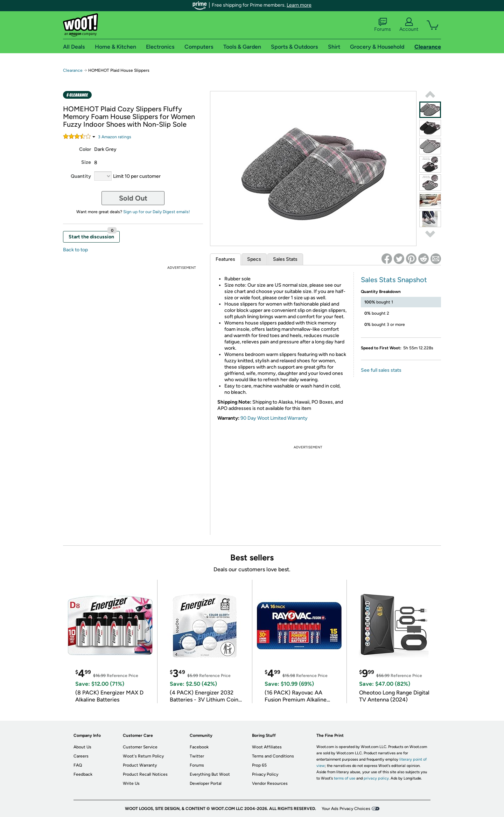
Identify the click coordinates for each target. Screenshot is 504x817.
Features (225, 259)
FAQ (78, 765)
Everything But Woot (210, 774)
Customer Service (140, 747)
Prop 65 (259, 765)
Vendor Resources (270, 783)
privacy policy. (377, 778)
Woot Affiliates (267, 747)
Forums (383, 25)
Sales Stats (285, 259)
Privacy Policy (265, 774)
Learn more (299, 5)
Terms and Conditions (273, 756)
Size (86, 162)
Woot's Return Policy (143, 756)
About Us (82, 747)
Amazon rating (115, 137)
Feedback (83, 774)
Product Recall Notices (145, 774)
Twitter (197, 756)
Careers (81, 756)
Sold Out (133, 198)
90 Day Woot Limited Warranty (274, 418)
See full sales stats (381, 370)
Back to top (75, 250)
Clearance (73, 70)
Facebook (199, 747)
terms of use (345, 778)
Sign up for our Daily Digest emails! (157, 212)
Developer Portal (206, 783)
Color (85, 149)
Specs (254, 259)
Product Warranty (140, 765)
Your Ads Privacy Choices (346, 809)
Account (409, 25)
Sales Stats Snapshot (394, 280)
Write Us (131, 783)
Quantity (81, 176)
